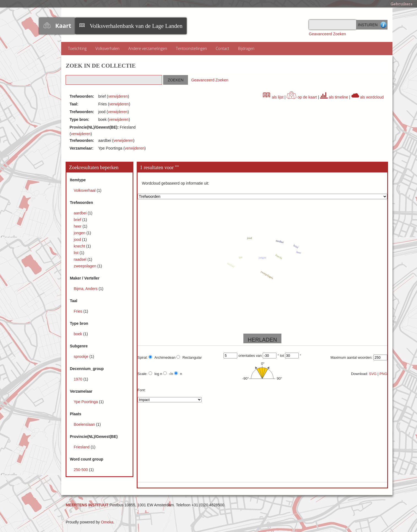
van (259, 356)
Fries (78, 311)
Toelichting (77, 48)
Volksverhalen (107, 48)
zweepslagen (85, 266)
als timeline (334, 97)
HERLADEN (262, 340)
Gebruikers (401, 4)
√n (168, 374)
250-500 (81, 470)
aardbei (81, 213)
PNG (383, 374)
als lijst (273, 97)
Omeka (107, 522)
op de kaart (302, 97)
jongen (80, 233)
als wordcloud (368, 97)
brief (78, 220)
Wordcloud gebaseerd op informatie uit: (176, 183)
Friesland (82, 447)
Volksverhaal (85, 190)
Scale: (142, 374)
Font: (142, 390)
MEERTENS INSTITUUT (87, 505)
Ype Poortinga (86, 402)
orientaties (247, 356)
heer (78, 226)
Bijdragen (246, 48)
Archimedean (162, 357)
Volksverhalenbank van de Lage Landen (136, 26)
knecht (80, 246)
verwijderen (118, 96)
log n (155, 374)
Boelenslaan (85, 424)
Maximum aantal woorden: (351, 357)
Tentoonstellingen (191, 48)
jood (78, 240)
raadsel (80, 259)
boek (78, 334)
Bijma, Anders (86, 289)
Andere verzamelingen (148, 48)
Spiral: (143, 357)
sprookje (81, 357)
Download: (360, 374)
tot (282, 356)
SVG (373, 374)
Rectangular (189, 357)
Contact (223, 48)
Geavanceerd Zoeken (328, 34)
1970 (78, 379)
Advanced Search (384, 25)
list (76, 253)
